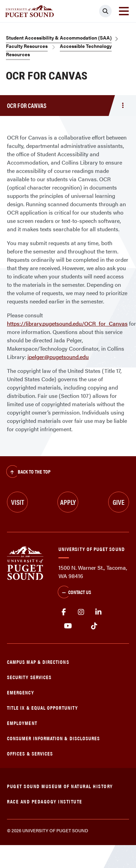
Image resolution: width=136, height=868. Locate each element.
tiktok (94, 626)
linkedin (98, 612)
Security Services (29, 677)
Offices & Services (30, 753)
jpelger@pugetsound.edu (58, 357)
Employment (22, 723)
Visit (18, 502)
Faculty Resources (27, 46)
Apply (68, 502)
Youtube (68, 626)
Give (119, 502)
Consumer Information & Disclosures (53, 738)
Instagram (81, 612)
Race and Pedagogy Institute (45, 801)
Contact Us (74, 593)
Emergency (21, 692)
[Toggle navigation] (124, 11)
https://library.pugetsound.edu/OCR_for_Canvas (67, 323)
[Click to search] (105, 11)
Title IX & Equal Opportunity (42, 707)
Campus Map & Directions (38, 662)
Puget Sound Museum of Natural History (60, 786)
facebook (64, 612)
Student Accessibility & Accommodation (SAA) (59, 37)
